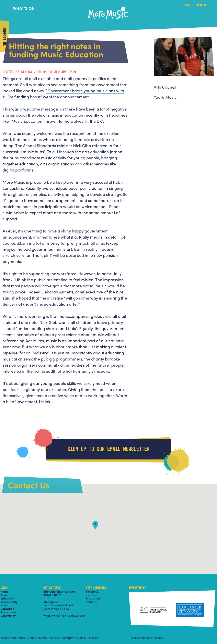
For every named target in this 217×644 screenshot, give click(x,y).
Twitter (91, 595)
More (190, 5)
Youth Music (165, 97)
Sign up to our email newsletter (109, 449)
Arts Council (165, 87)
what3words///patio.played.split (64, 616)
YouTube (92, 602)
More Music (108, 7)
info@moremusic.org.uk (59, 591)
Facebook (92, 591)
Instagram (93, 598)
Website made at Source (147, 637)
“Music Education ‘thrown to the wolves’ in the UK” (56, 121)
